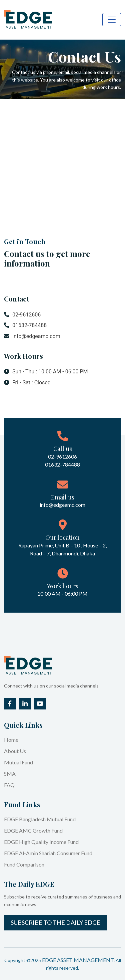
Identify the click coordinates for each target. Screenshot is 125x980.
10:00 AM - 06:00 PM (62, 593)
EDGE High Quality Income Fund (41, 842)
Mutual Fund (18, 762)
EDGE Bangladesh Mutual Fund (40, 819)
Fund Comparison (24, 864)
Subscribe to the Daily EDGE (55, 922)
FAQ (9, 785)
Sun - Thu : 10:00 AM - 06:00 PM (46, 372)
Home (11, 740)
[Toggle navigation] (112, 20)
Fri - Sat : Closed (27, 383)
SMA (10, 774)
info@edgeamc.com (32, 336)
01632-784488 (25, 325)
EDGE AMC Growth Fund (33, 830)
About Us (15, 751)
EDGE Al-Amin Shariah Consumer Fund (48, 853)
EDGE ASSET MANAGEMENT (78, 960)
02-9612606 (22, 315)
